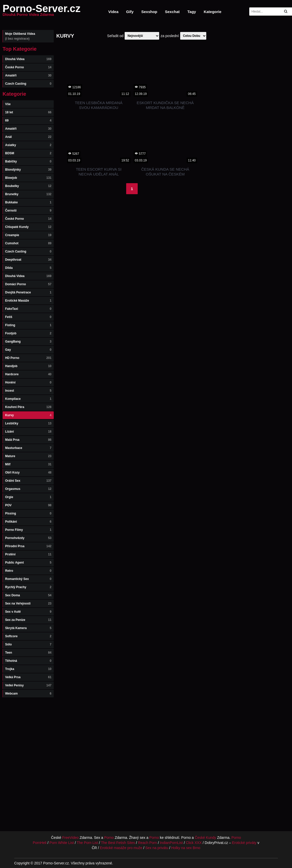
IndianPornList (171, 843)
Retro (28, 571)
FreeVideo (70, 838)
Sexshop (149, 12)
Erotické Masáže (28, 301)
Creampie (28, 235)
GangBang (28, 342)
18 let (28, 112)
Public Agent (28, 563)
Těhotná (28, 661)
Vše (8, 104)
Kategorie (213, 12)
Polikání (28, 522)
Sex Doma (28, 595)
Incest (28, 391)
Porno (109, 838)
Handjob (28, 366)
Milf (28, 464)
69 (28, 120)
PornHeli (40, 843)
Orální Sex (28, 481)
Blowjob (28, 178)
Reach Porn (147, 843)
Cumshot (28, 243)
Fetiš (28, 317)
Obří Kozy (28, 473)
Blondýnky (28, 170)
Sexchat (172, 12)
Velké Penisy (28, 685)
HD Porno (28, 358)
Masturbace (28, 448)
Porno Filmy (28, 530)
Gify (130, 12)
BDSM (28, 153)
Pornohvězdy (28, 538)
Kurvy (28, 415)
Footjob (28, 333)
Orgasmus (28, 489)
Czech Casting (28, 84)
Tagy (192, 12)
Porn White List (62, 843)
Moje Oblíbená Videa (28, 36)
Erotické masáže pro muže (121, 848)
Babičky (28, 161)
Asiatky (28, 145)
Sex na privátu (157, 848)
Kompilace (28, 399)
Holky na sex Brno (186, 848)
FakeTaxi (28, 309)
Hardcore (28, 374)
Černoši (28, 211)
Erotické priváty (244, 843)
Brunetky (28, 194)
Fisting (28, 325)
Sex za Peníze (28, 620)
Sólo (28, 644)
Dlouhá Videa (28, 59)
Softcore (28, 636)
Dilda (28, 268)
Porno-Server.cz (42, 12)
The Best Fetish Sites (118, 843)
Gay (28, 350)
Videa (113, 12)
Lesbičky (28, 423)
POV (28, 505)
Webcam (28, 694)
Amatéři (28, 75)
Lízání (28, 432)
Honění (28, 382)
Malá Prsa (28, 440)
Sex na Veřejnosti (28, 603)
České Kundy (205, 838)
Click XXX (194, 843)
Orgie (28, 497)
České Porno (28, 67)
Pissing (28, 513)
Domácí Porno (28, 284)
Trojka (28, 669)
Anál (28, 137)
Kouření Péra (28, 407)
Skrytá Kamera (28, 628)
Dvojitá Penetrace (28, 292)
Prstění (28, 554)
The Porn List (87, 843)
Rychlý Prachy (28, 587)
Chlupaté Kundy (28, 227)
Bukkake (28, 202)
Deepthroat (28, 260)
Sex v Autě (28, 612)
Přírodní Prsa (28, 546)
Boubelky (28, 186)
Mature (28, 456)
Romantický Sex (28, 579)
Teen (28, 653)
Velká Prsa (28, 677)
